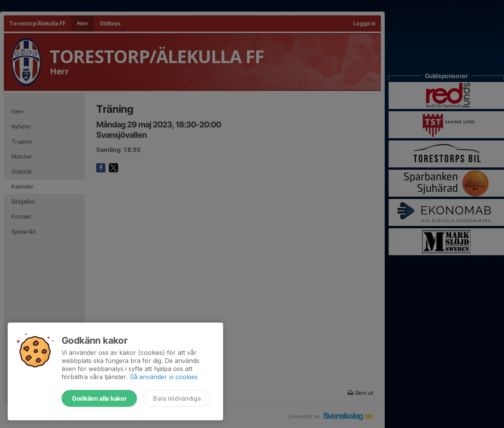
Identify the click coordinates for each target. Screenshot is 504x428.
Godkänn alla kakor (99, 398)
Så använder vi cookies (164, 377)
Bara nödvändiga (177, 398)
